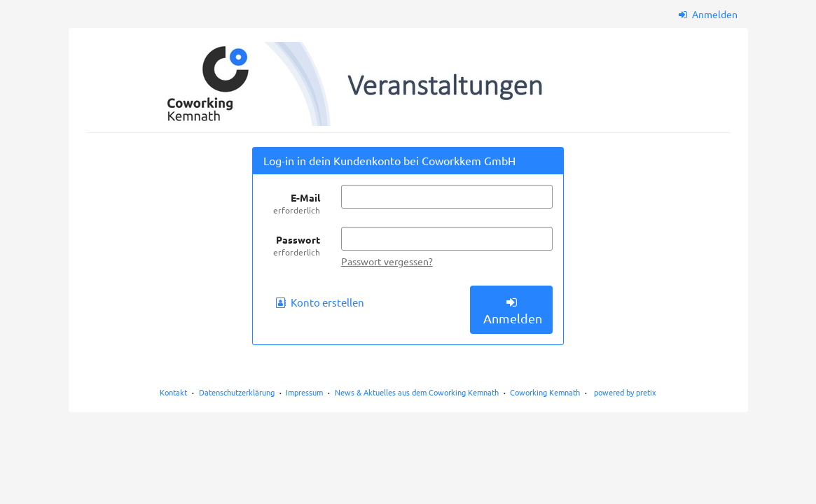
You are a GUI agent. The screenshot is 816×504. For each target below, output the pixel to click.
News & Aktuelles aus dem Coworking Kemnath (417, 392)
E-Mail (292, 204)
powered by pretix (625, 392)
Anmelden (708, 14)
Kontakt (173, 392)
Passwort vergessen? (387, 261)
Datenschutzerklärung (237, 392)
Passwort (292, 246)
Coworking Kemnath (545, 392)
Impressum (304, 392)
